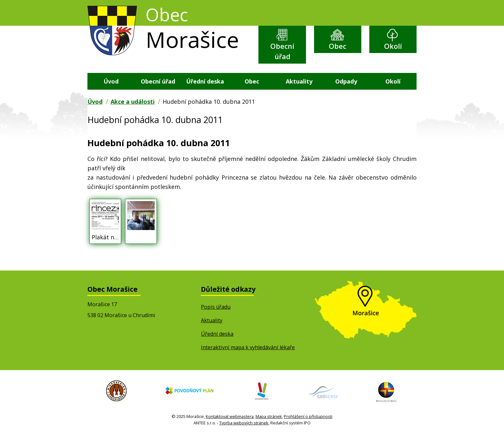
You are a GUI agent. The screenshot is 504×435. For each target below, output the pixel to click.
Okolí (393, 46)
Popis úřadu (216, 307)
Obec (337, 46)
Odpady (346, 82)
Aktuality (299, 82)
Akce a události (133, 102)
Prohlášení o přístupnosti (308, 417)
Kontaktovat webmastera (230, 417)
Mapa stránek (269, 417)
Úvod (111, 82)
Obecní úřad (282, 52)
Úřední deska (205, 82)
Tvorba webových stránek (244, 423)
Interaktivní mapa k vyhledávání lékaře (248, 348)
